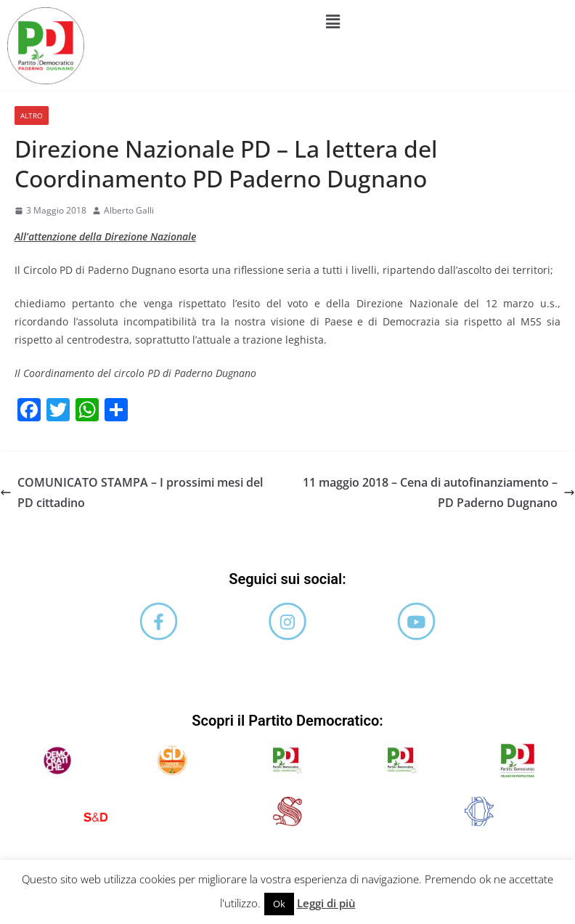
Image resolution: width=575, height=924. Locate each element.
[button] (333, 21)
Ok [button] (279, 904)
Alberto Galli (129, 210)
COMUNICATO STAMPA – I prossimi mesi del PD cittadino (131, 493)
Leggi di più (326, 903)
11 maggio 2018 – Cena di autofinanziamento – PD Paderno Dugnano (439, 493)
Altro (32, 115)
